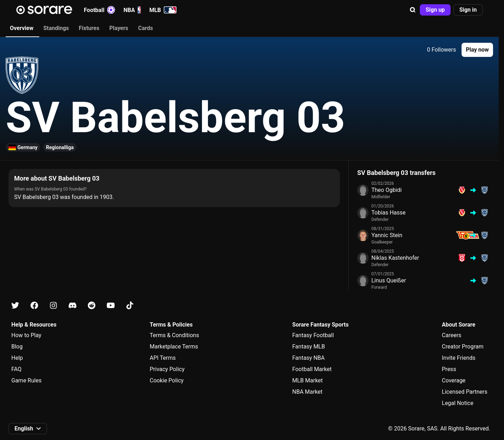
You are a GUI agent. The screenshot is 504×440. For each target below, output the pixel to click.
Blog (17, 347)
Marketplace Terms (174, 347)
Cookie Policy (167, 380)
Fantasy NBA (308, 358)
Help (17, 358)
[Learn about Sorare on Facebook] (34, 306)
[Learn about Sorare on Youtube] (111, 306)
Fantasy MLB (308, 347)
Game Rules (26, 380)
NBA (132, 10)
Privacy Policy (167, 369)
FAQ (16, 369)
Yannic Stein (387, 235)
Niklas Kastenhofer (395, 258)
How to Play (26, 335)
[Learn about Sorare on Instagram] (53, 306)
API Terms (163, 358)
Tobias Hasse (389, 213)
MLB (163, 10)
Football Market (312, 369)
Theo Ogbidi (387, 190)
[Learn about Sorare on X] (15, 306)
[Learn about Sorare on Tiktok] (130, 306)
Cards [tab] (146, 28)
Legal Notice (457, 403)
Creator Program (463, 347)
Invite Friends (459, 358)
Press (449, 369)
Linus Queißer (389, 280)
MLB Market (307, 380)
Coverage (454, 380)
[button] (413, 10)
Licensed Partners (465, 392)
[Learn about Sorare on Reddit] (92, 306)
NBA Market (307, 392)
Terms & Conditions (174, 335)
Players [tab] (119, 28)
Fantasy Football (313, 335)
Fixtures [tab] (89, 28)
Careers (451, 335)
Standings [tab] (56, 28)
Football (99, 10)
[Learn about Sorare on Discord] (73, 306)
